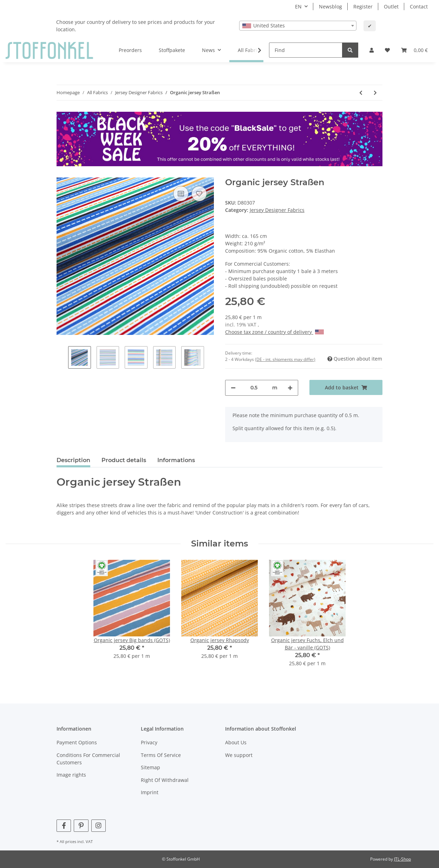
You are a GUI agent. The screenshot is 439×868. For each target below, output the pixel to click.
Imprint (150, 792)
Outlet (391, 7)
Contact (419, 7)
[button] (372, 50)
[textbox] (298, 26)
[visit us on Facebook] (64, 826)
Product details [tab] (124, 460)
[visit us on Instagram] (99, 826)
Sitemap (150, 767)
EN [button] (298, 7)
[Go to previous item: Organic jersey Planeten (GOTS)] (361, 93)
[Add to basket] (346, 387)
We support (239, 755)
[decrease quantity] (233, 388)
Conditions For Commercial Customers (88, 759)
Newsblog (330, 7)
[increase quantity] (290, 388)
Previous (62, 358)
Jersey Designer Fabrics (277, 210)
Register (363, 7)
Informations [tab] (176, 460)
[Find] (306, 50)
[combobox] (298, 26)
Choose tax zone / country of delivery (274, 332)
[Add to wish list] (199, 194)
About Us (236, 742)
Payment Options (77, 742)
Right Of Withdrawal (165, 780)
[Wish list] (387, 50)
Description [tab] (73, 460)
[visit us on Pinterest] (81, 826)
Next (210, 358)
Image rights (71, 775)
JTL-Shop (402, 859)
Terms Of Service (161, 755)
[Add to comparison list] (181, 194)
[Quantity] (254, 388)
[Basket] (414, 50)
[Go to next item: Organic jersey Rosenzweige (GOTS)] (375, 93)
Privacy (149, 742)
